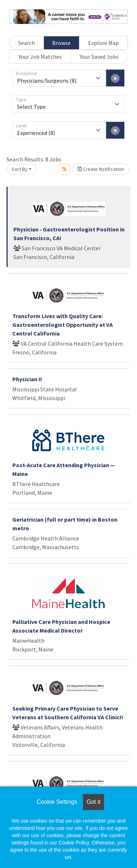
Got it (94, 802)
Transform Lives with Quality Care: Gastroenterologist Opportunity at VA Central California (63, 325)
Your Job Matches (40, 57)
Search (26, 43)
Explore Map (103, 43)
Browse (61, 43)
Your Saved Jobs (99, 57)
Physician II (27, 379)
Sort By (20, 169)
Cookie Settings (57, 802)
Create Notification (101, 169)
